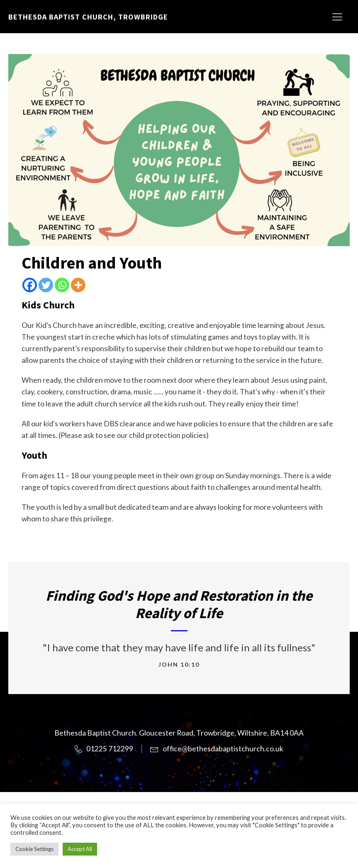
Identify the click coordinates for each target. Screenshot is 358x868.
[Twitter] (46, 285)
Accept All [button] (80, 849)
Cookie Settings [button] (34, 849)
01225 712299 (110, 749)
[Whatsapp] (62, 285)
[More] (78, 285)
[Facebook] (30, 285)
